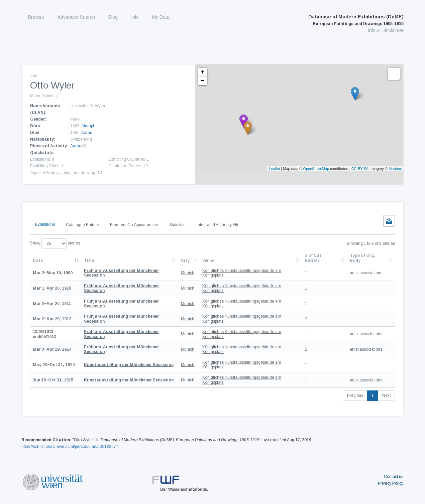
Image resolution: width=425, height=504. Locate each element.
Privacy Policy (391, 483)
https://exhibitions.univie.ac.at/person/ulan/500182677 (70, 447)
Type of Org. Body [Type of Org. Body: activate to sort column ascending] (362, 258)
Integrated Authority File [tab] (218, 225)
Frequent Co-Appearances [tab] (134, 225)
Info (135, 17)
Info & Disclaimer (386, 30)
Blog (113, 17)
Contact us (394, 477)
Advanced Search (76, 17)
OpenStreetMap (316, 169)
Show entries (55, 243)
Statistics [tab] (177, 225)
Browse (36, 17)
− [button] (203, 81)
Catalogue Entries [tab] (82, 225)
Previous (355, 395)
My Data (161, 17)
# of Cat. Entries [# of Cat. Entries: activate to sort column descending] (314, 258)
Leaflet (274, 169)
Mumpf (88, 126)
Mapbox (395, 169)
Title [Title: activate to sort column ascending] (89, 261)
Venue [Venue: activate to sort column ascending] (208, 261)
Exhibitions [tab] (45, 224)
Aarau (87, 133)
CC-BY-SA (360, 169)
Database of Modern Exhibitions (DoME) (356, 20)
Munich (188, 273)
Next (386, 395)
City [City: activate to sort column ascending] (185, 261)
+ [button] (203, 72)
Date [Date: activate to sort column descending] (38, 261)
